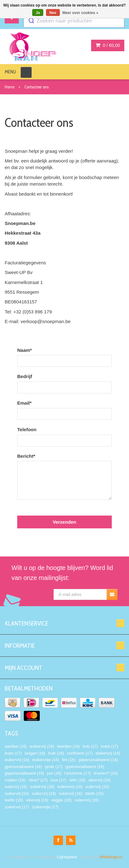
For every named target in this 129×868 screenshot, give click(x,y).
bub (90, 746)
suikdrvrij (42, 787)
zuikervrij (17, 807)
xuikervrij (87, 800)
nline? (38, 780)
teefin (14, 800)
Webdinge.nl (111, 857)
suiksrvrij (17, 793)
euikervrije (46, 760)
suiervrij (16, 787)
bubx (13, 753)
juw (54, 773)
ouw (58, 780)
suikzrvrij (44, 793)
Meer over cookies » (80, 13)
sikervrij (99, 780)
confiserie (80, 753)
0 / (108, 45)
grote (54, 767)
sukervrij (71, 793)
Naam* (25, 350)
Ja (38, 13)
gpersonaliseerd (23, 767)
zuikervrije (45, 807)
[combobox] (74, 21)
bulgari (35, 753)
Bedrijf (25, 376)
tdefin (94, 793)
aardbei (16, 746)
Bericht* (26, 456)
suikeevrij (70, 787)
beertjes (68, 746)
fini (69, 760)
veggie (61, 800)
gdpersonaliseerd (98, 760)
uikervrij (37, 800)
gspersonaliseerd (24, 773)
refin (77, 780)
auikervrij (42, 746)
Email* (24, 403)
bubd (110, 746)
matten (15, 780)
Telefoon (27, 429)
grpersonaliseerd (85, 767)
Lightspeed (67, 857)
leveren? (106, 773)
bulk (56, 753)
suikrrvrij (97, 787)
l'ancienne (77, 773)
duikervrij (108, 753)
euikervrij (17, 760)
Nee (53, 13)
